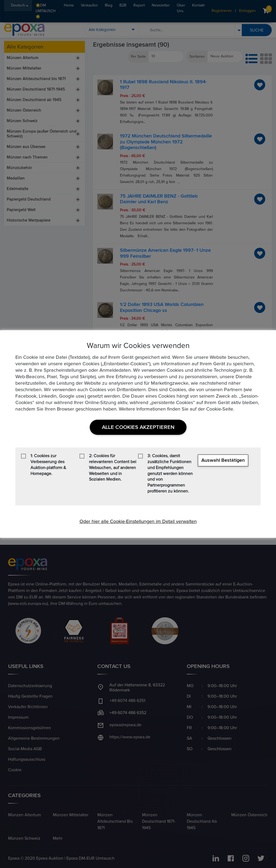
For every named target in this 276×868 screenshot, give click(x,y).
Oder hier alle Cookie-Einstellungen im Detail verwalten (138, 522)
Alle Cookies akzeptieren (138, 427)
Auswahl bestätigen (223, 460)
